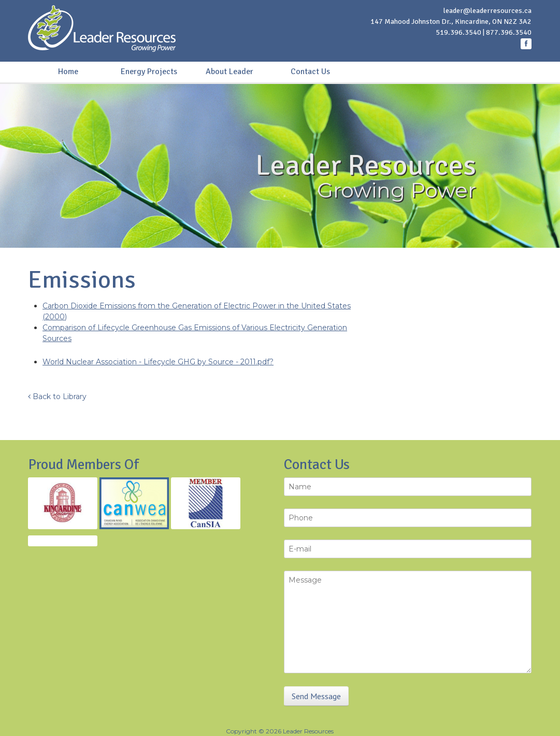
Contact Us (310, 72)
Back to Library (57, 397)
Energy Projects (149, 72)
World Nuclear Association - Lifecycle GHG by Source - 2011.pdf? (158, 362)
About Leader (229, 72)
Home (68, 72)
